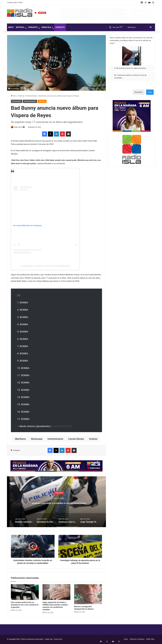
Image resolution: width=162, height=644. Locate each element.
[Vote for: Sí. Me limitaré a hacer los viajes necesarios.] (132, 59)
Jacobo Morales (77, 439)
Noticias (20, 27)
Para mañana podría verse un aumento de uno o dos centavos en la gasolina (25, 605)
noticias (94, 439)
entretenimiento (56, 439)
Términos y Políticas (137, 639)
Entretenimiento (32, 96)
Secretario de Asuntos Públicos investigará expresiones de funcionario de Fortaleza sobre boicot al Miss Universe (56, 505)
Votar (150, 92)
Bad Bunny (21, 439)
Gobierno (57, 490)
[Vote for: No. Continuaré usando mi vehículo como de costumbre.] (132, 77)
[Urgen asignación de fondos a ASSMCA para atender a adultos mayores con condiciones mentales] (56, 592)
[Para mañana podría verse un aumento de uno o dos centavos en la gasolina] (25, 592)
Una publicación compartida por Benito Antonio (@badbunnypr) (45, 266)
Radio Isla (46, 27)
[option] (56, 502)
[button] (132, 56)
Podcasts (33, 27)
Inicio (11, 27)
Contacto (60, 27)
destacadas (37, 439)
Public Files (150, 639)
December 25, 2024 (61, 426)
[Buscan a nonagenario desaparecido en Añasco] (88, 594)
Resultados (139, 92)
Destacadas (17, 101)
